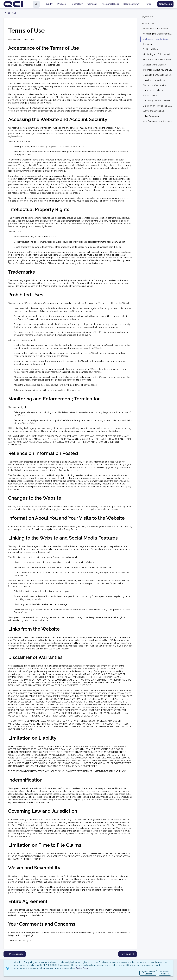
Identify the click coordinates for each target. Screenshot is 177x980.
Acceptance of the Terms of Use (158, 29)
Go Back (10, 13)
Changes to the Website (154, 65)
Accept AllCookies (165, 973)
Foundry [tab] (49, 4)
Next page (128, 954)
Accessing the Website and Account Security (158, 34)
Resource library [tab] (132, 4)
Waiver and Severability (154, 111)
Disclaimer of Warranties (154, 85)
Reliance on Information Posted (158, 59)
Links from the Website (154, 80)
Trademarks (148, 44)
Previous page (14, 954)
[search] (36, 4)
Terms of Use (148, 24)
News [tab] (148, 4)
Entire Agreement (151, 116)
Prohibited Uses (150, 49)
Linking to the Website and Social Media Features (158, 75)
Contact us (165, 4)
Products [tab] (62, 4)
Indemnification (150, 96)
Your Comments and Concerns (158, 121)
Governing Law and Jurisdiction (158, 101)
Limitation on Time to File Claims (158, 106)
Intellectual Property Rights (156, 39)
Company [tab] (92, 4)
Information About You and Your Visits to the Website (158, 70)
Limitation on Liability (153, 90)
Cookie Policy (82, 968)
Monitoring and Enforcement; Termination (158, 54)
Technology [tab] (77, 4)
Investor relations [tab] (110, 4)
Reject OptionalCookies (148, 973)
